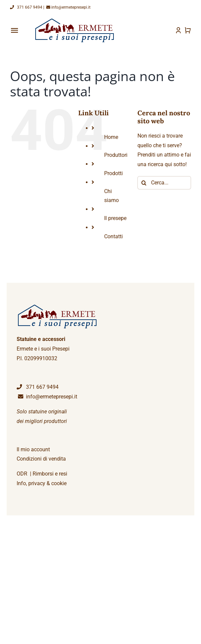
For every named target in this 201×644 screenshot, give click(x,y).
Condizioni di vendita (41, 459)
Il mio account (33, 449)
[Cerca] (144, 183)
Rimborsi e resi (50, 474)
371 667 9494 (26, 7)
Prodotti (113, 173)
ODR (22, 474)
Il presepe (115, 218)
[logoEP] (76, 21)
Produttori (116, 155)
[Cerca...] (164, 183)
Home (111, 137)
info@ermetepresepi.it (68, 7)
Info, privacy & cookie (42, 483)
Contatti (113, 236)
